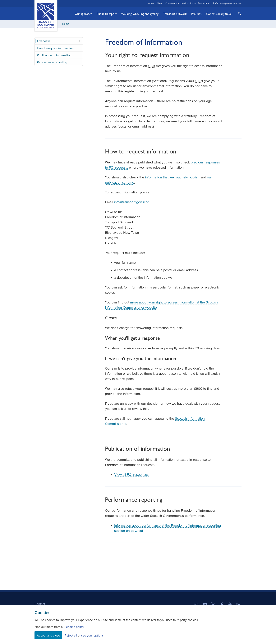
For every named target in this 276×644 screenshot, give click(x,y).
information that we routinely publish (172, 177)
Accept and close (48, 635)
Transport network (175, 14)
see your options (92, 635)
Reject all (71, 635)
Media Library (189, 3)
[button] (238, 13)
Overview (43, 41)
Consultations (172, 3)
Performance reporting (52, 62)
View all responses (131, 475)
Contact (40, 604)
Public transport (107, 14)
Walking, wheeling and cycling (140, 14)
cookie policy (75, 627)
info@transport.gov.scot (131, 202)
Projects (196, 14)
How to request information (55, 48)
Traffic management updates (227, 3)
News (160, 3)
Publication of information (54, 55)
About (151, 3)
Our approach (83, 14)
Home (66, 24)
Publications (204, 3)
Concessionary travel (219, 14)
